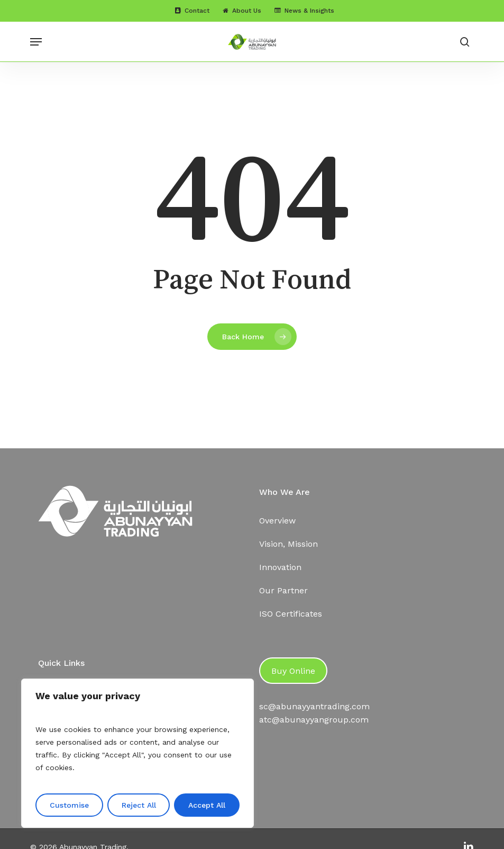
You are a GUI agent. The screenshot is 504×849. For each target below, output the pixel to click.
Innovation (280, 567)
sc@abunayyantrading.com (314, 706)
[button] (36, 42)
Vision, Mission (288, 544)
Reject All (139, 805)
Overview (277, 521)
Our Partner (283, 590)
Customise (69, 805)
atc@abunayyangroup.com (314, 720)
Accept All (207, 805)
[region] (138, 753)
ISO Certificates (291, 614)
